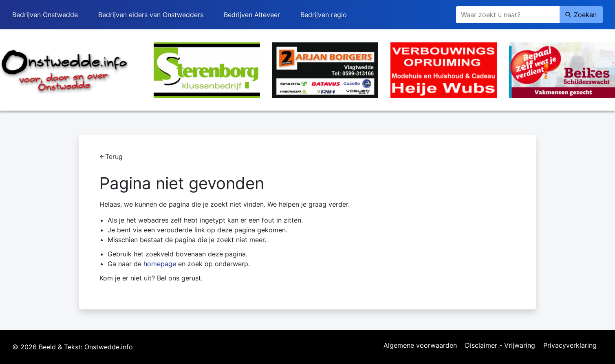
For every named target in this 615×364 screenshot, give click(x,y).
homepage (160, 264)
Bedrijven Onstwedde (45, 15)
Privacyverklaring (570, 346)
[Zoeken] (508, 15)
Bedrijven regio (324, 15)
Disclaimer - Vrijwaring (500, 346)
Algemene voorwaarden (420, 346)
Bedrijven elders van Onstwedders (151, 15)
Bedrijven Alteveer (252, 15)
